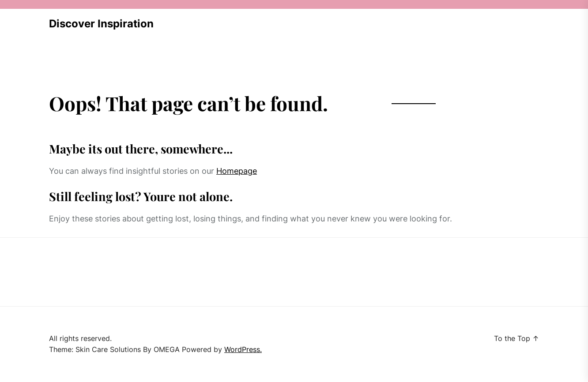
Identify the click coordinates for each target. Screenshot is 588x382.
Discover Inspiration (101, 24)
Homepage (237, 171)
